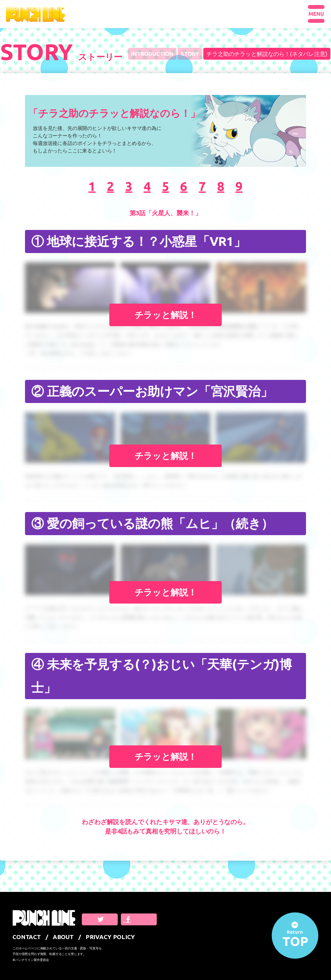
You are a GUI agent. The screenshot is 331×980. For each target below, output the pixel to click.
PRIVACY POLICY (110, 937)
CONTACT (27, 937)
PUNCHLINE (35, 14)
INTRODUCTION (152, 54)
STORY (190, 54)
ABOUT (63, 937)
